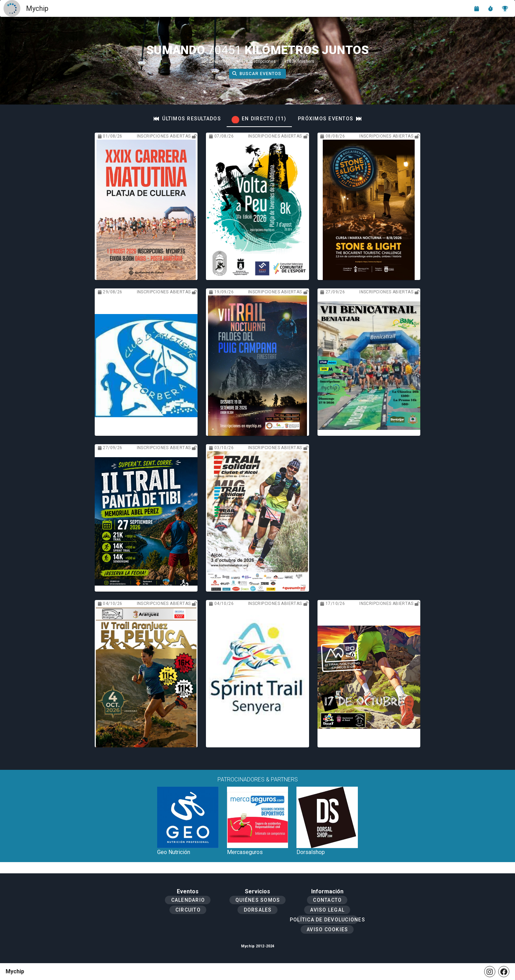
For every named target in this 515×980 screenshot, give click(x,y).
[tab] (187, 119)
